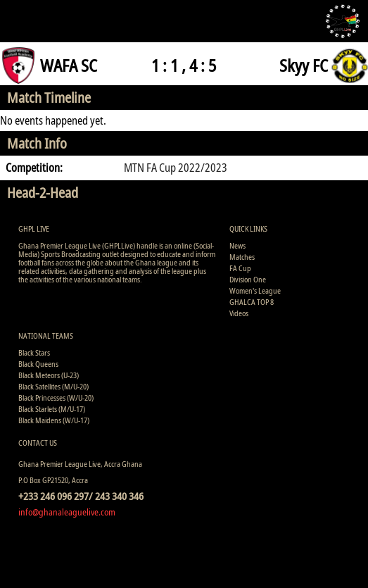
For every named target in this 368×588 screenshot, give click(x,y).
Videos (239, 313)
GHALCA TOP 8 (252, 302)
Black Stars (34, 352)
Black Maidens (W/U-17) (54, 420)
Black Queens (38, 364)
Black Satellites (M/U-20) (53, 386)
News (237, 245)
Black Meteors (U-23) (49, 375)
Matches (242, 257)
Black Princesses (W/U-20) (56, 398)
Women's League (255, 290)
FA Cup (240, 268)
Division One (248, 279)
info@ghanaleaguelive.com (67, 512)
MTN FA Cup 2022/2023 (176, 168)
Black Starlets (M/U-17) (52, 409)
